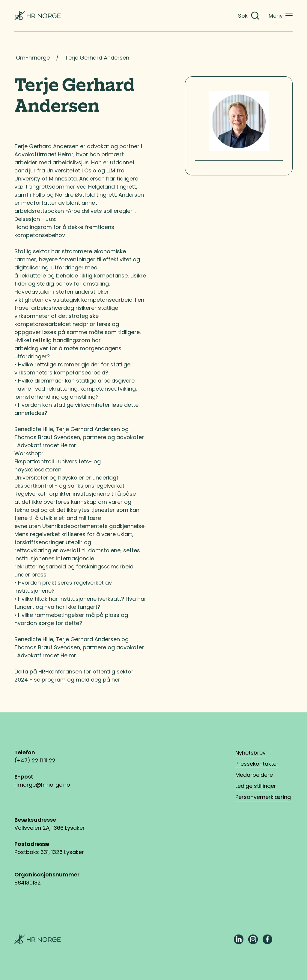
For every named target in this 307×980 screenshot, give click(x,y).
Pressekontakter (257, 764)
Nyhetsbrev (250, 753)
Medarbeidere (254, 775)
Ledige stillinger (256, 786)
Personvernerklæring (263, 797)
